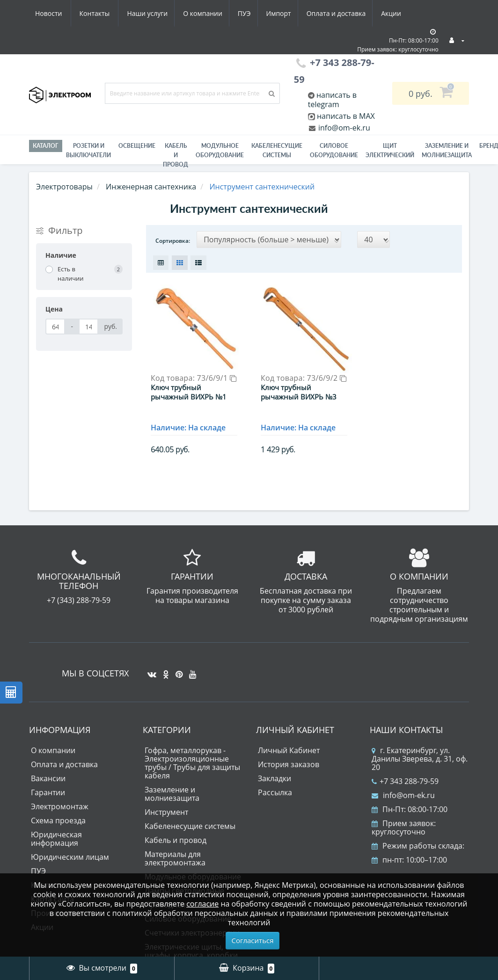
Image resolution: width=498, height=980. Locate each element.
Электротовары (64, 187)
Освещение (137, 146)
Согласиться (253, 940)
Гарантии (48, 788)
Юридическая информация (56, 834)
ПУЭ (156, 13)
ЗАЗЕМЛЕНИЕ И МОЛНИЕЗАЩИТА (447, 150)
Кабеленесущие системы (277, 150)
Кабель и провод (176, 155)
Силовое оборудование (334, 150)
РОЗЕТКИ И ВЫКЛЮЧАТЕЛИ (88, 150)
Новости (349, 13)
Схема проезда (58, 816)
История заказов (289, 760)
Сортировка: (173, 241)
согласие (202, 904)
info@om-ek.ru (343, 128)
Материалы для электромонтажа (175, 854)
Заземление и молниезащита (172, 789)
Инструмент (166, 807)
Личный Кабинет (289, 746)
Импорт (193, 13)
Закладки (275, 774)
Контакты (396, 13)
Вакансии (48, 774)
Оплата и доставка (252, 13)
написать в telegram (332, 100)
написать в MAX (346, 116)
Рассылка (275, 788)
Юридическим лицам (70, 852)
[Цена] (55, 327)
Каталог (46, 146)
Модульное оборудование (220, 150)
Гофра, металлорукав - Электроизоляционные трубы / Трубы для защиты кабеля (192, 758)
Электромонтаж (60, 802)
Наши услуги (55, 13)
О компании (113, 13)
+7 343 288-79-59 (405, 777)
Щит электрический (390, 150)
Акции (309, 13)
